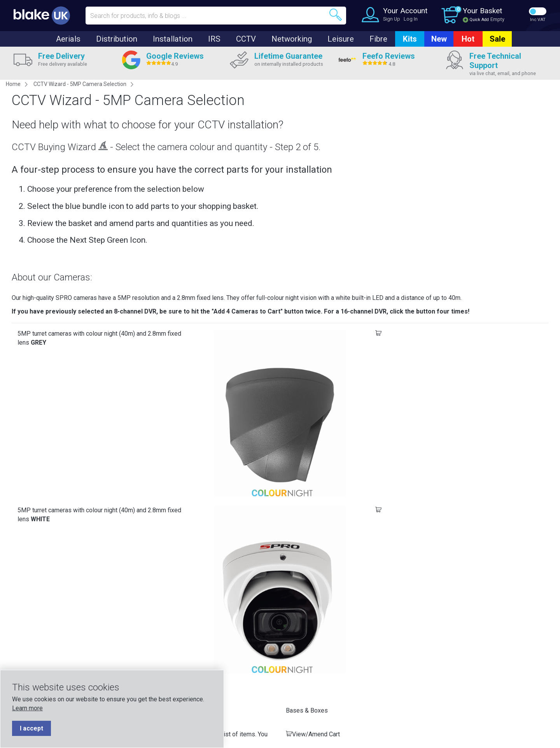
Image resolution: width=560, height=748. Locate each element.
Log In (411, 19)
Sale (497, 39)
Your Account (405, 11)
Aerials (68, 39)
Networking (292, 39)
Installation (173, 39)
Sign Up (392, 19)
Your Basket (482, 11)
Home (13, 84)
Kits (410, 39)
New (439, 39)
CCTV (246, 39)
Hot (468, 39)
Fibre (378, 39)
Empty (497, 19)
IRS (214, 39)
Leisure (341, 39)
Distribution (117, 39)
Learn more (27, 708)
